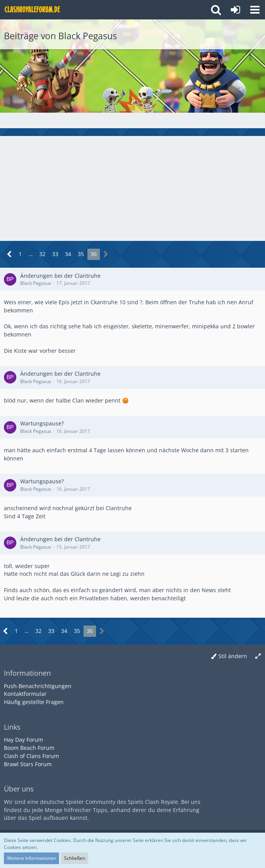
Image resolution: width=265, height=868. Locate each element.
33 (55, 254)
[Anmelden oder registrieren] (235, 10)
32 (42, 254)
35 (81, 254)
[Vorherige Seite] (10, 254)
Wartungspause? (42, 423)
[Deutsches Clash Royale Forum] (33, 10)
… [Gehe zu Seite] (31, 254)
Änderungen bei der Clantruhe (60, 276)
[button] (255, 10)
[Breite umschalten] (258, 656)
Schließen (75, 858)
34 (68, 254)
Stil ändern (233, 656)
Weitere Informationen (31, 858)
